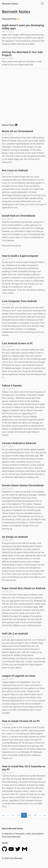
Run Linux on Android (15, 170)
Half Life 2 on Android (15, 634)
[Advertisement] (24, 95)
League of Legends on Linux (19, 676)
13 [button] (24, 815)
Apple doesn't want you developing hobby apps (23, 27)
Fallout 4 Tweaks (12, 385)
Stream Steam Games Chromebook (23, 485)
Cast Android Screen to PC (17, 343)
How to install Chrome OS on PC (21, 721)
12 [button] (18, 815)
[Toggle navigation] (42, 4)
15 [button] (35, 815)
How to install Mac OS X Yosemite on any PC (24, 768)
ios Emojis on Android (15, 537)
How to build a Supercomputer (20, 256)
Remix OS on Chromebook (18, 131)
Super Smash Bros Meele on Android (24, 588)
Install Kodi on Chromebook (19, 216)
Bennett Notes (10, 4)
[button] (3, 815)
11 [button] (13, 815)
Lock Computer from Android (19, 301)
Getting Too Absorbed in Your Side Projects (22, 54)
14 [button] (30, 815)
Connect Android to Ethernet (19, 443)
